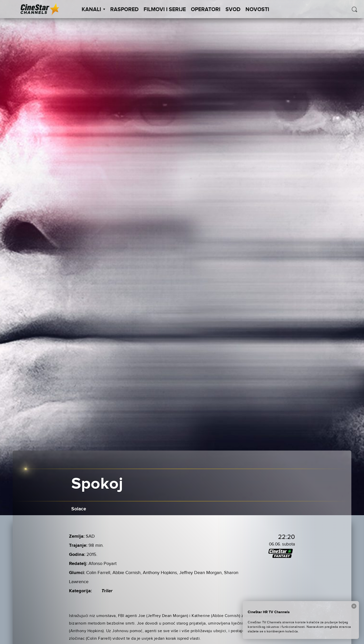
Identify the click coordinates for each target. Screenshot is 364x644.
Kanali (93, 10)
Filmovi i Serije (165, 10)
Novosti (257, 10)
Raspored (124, 10)
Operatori (206, 10)
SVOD (233, 10)
